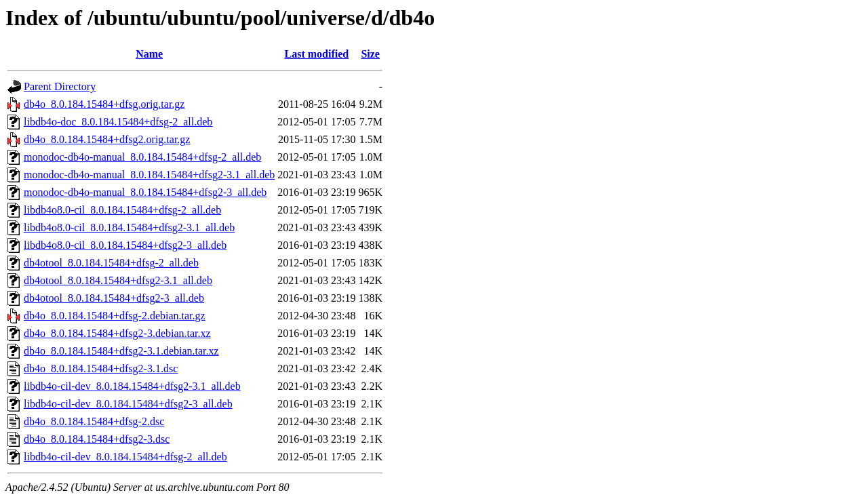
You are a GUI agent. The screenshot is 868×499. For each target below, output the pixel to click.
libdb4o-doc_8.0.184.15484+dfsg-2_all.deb (118, 122)
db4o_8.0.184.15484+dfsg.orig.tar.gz (104, 104)
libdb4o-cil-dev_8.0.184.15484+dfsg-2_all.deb (125, 457)
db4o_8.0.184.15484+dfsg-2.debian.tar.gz (115, 316)
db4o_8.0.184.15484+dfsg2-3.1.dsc (101, 368)
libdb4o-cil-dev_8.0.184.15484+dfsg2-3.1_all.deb (132, 386)
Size (370, 54)
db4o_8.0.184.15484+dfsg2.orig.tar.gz (107, 139)
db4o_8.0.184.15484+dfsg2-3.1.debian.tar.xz (121, 351)
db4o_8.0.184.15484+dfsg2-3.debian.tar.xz (117, 333)
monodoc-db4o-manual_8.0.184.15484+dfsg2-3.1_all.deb (149, 175)
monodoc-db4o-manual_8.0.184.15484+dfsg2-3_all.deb (145, 192)
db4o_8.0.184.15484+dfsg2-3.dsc (97, 439)
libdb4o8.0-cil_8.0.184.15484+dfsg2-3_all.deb (125, 245)
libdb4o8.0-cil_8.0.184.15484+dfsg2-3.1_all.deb (129, 227)
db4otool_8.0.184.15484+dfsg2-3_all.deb (114, 298)
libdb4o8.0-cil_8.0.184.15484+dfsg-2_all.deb (122, 210)
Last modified (317, 54)
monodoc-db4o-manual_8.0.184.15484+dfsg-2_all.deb (142, 157)
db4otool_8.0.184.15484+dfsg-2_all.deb (111, 263)
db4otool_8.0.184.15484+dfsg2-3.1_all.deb (118, 280)
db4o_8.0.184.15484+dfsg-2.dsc (94, 421)
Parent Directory (60, 86)
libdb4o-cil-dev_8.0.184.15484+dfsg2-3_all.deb (128, 404)
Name (149, 54)
